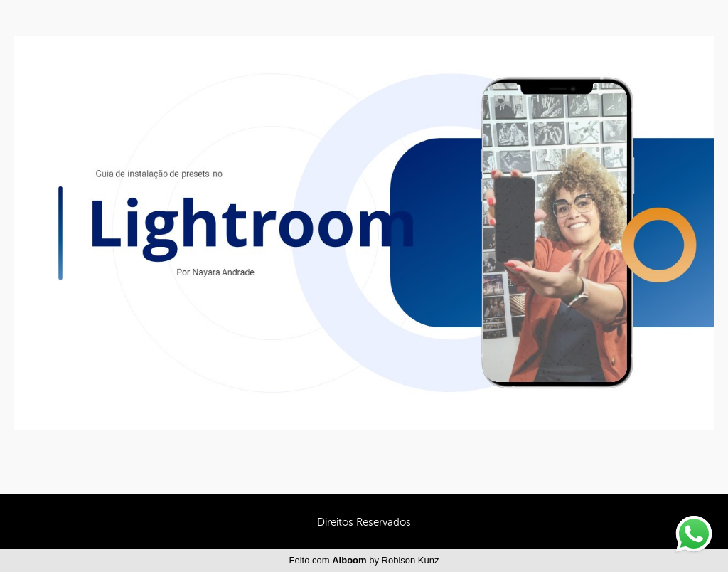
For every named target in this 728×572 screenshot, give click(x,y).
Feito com (364, 560)
